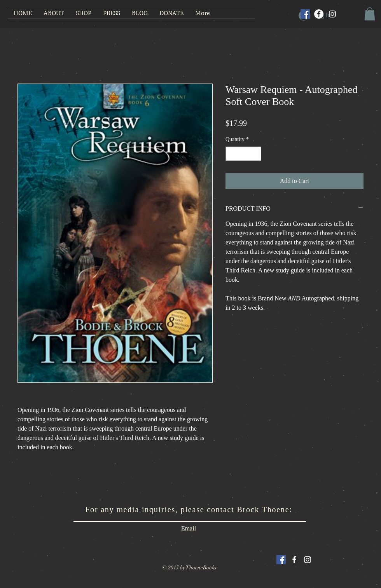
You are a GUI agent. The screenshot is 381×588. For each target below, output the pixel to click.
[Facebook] (319, 14)
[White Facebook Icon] (294, 560)
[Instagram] (332, 14)
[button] (370, 14)
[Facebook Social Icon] (305, 14)
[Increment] (255, 154)
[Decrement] (232, 154)
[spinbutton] (243, 154)
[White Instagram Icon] (308, 560)
